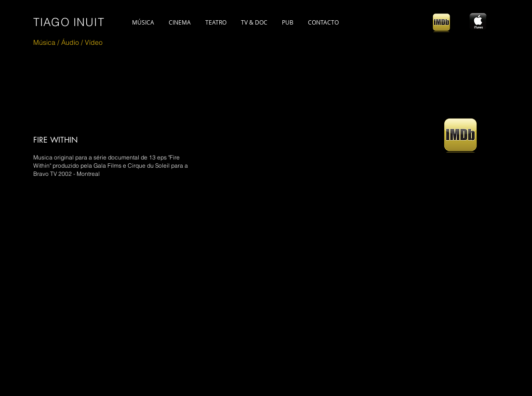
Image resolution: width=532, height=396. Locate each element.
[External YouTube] (191, 284)
